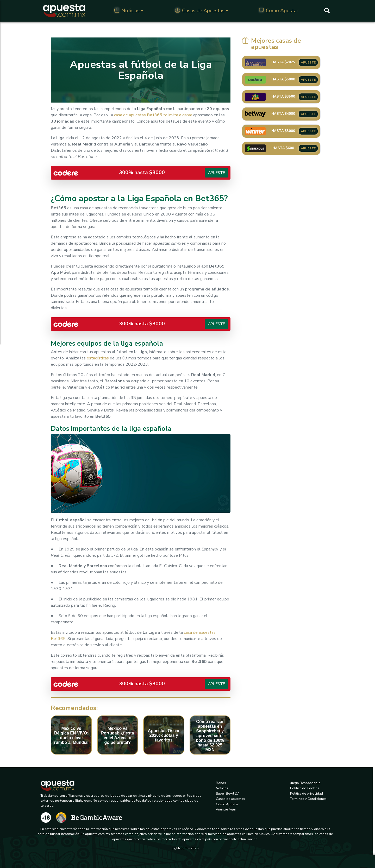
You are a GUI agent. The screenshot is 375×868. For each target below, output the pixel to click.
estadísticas (98, 358)
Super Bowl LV (227, 794)
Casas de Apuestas (200, 11)
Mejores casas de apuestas (272, 44)
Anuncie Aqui (226, 809)
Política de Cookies (305, 788)
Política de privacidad (307, 794)
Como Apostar (279, 11)
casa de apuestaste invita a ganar (153, 115)
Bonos (221, 783)
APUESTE (308, 62)
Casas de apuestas (230, 799)
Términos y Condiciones (308, 799)
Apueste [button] (217, 173)
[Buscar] (327, 11)
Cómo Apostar (227, 804)
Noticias (127, 11)
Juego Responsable (305, 783)
